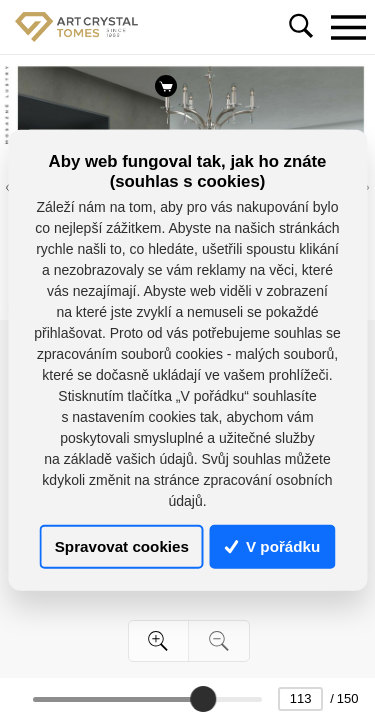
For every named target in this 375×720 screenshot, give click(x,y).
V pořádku (273, 546)
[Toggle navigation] (348, 27)
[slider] (203, 699)
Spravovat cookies (122, 546)
